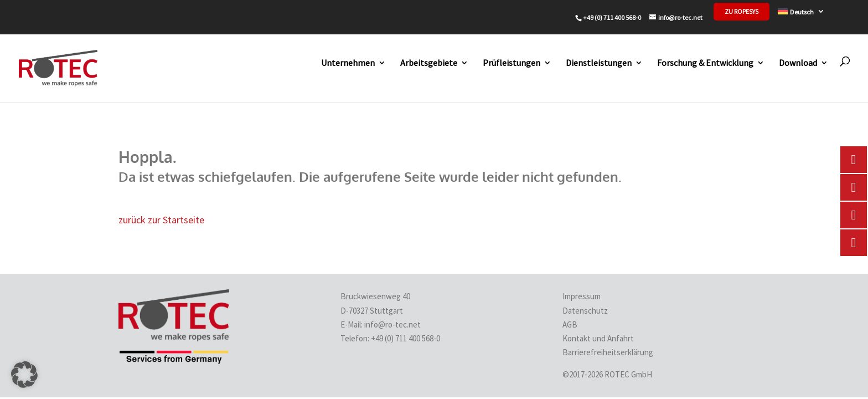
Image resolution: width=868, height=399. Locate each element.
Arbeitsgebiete (429, 63)
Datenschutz (585, 311)
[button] (24, 375)
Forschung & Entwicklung (705, 63)
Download (798, 63)
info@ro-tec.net (392, 324)
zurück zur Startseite (161, 220)
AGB (570, 324)
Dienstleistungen (599, 63)
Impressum (582, 296)
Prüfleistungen (512, 63)
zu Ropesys (742, 12)
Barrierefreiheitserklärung (608, 352)
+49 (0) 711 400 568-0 (406, 338)
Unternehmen (348, 63)
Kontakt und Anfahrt (598, 338)
